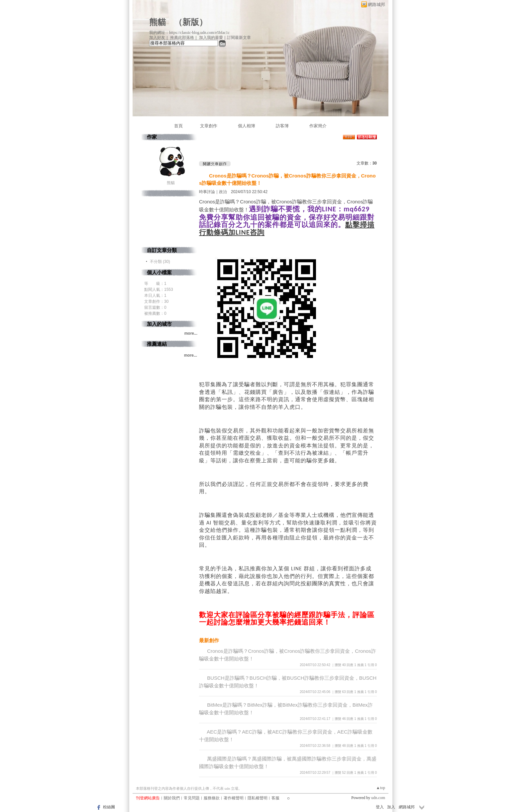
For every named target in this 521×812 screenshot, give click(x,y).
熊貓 (157, 22)
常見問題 (192, 798)
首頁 (178, 126)
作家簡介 (318, 126)
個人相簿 (247, 126)
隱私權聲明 (258, 798)
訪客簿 (282, 126)
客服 (275, 798)
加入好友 (157, 38)
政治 (223, 192)
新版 (191, 22)
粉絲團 (109, 807)
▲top (381, 788)
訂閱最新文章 (239, 38)
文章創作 (209, 126)
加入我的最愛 (211, 38)
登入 (380, 807)
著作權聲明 (234, 798)
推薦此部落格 (182, 38)
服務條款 (212, 798)
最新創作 (209, 640)
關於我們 (172, 798)
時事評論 (207, 192)
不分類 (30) (160, 262)
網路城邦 (376, 4)
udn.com (378, 798)
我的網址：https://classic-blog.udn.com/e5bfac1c (189, 33)
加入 (391, 807)
